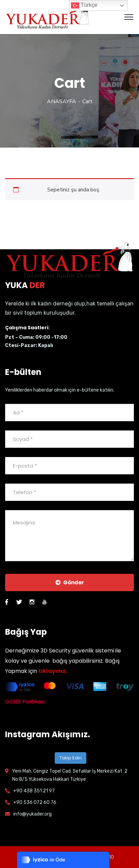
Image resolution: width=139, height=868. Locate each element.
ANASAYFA (62, 101)
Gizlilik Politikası (25, 702)
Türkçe (84, 5)
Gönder (70, 582)
